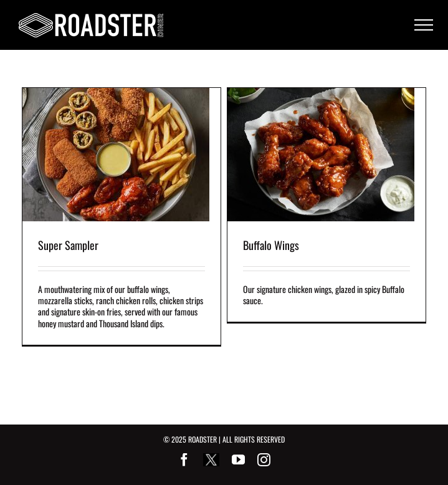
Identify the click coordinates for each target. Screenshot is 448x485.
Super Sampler (68, 245)
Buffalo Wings (271, 245)
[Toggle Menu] (424, 25)
